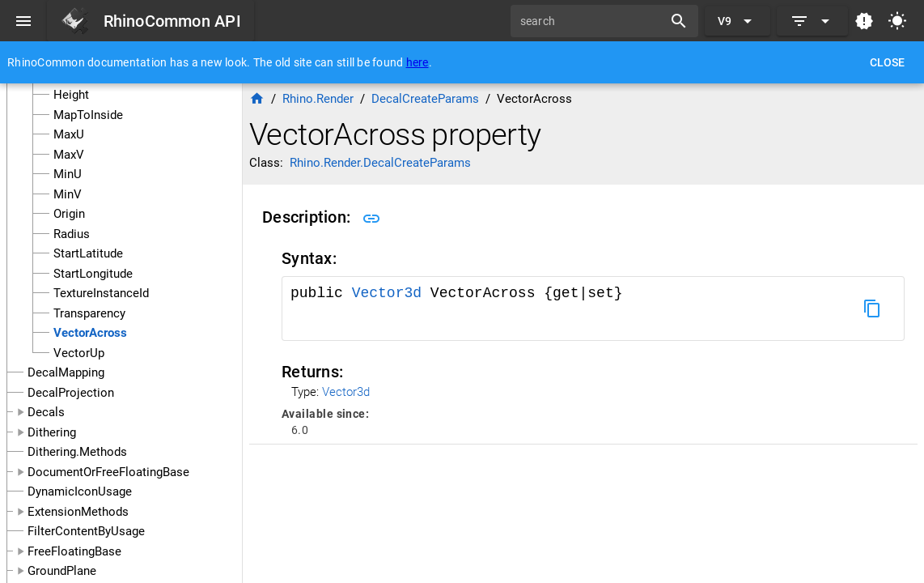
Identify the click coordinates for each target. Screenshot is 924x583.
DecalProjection (71, 393)
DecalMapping (66, 372)
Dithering (52, 432)
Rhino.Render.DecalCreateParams (380, 163)
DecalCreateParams (425, 99)
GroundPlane (62, 571)
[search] (592, 21)
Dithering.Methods (77, 452)
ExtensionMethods (78, 512)
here (417, 62)
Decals (46, 412)
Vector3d (391, 293)
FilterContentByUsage (86, 531)
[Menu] (23, 21)
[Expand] (812, 21)
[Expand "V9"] (738, 21)
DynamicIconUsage (80, 492)
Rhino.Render (318, 99)
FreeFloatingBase (74, 551)
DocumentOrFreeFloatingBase (108, 472)
